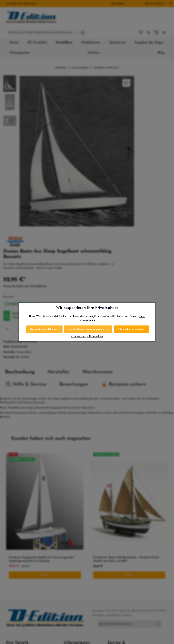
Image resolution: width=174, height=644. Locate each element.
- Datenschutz (95, 337)
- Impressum (79, 337)
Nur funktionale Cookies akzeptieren (88, 329)
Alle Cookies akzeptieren (131, 329)
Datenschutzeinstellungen (44, 329)
